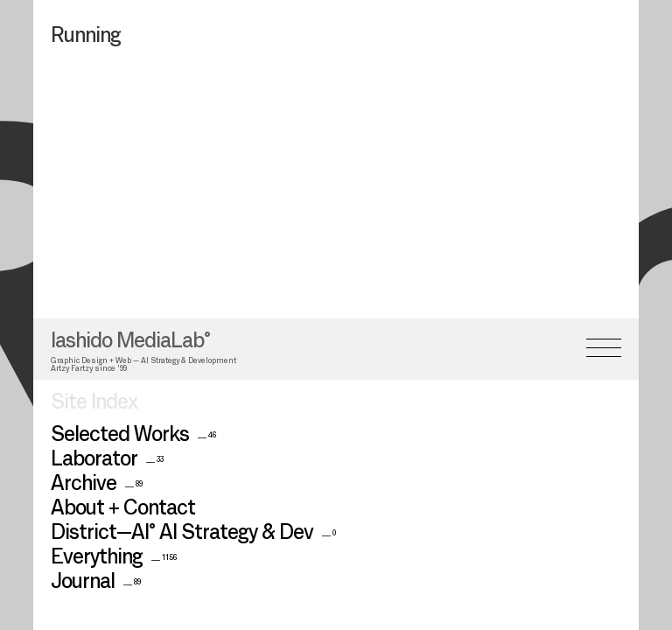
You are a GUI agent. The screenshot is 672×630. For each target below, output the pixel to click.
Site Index (94, 317)
